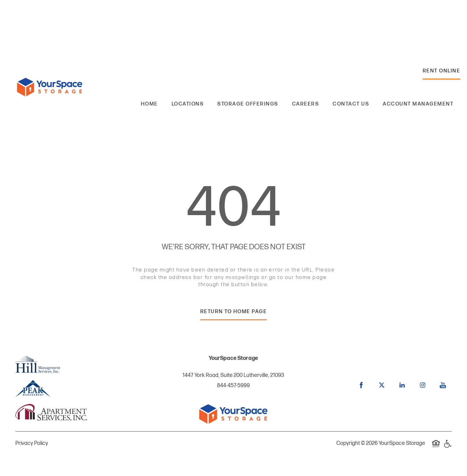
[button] (442, 73)
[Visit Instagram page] (423, 385)
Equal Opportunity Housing (436, 447)
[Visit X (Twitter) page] (382, 385)
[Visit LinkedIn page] (402, 385)
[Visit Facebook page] (361, 385)
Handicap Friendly (448, 447)
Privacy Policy (32, 443)
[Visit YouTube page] (443, 385)
